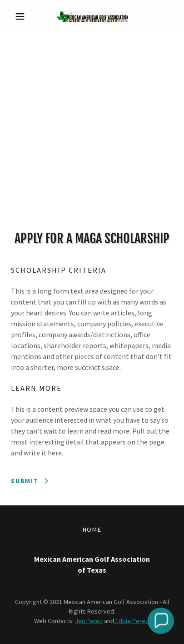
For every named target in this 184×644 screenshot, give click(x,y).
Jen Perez (89, 621)
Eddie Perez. (132, 621)
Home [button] (92, 529)
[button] (23, 16)
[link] (92, 17)
